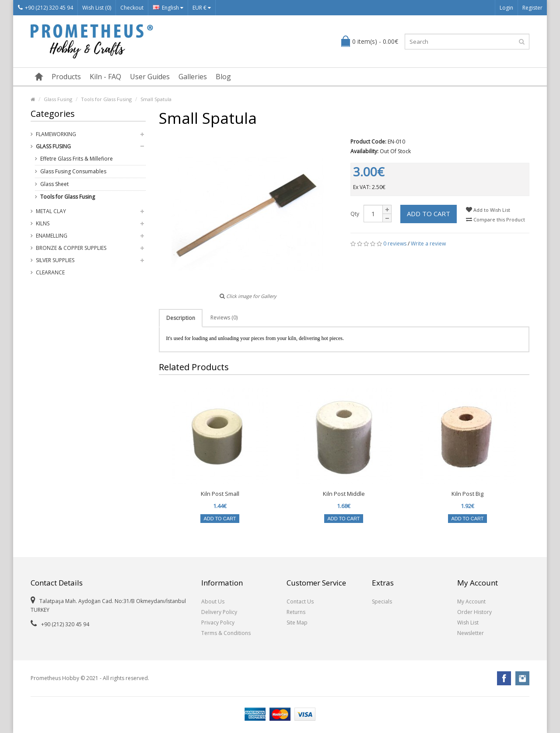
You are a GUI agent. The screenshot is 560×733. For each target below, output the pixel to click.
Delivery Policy (219, 612)
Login (506, 8)
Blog (223, 77)
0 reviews (395, 244)
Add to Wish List (488, 210)
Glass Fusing (58, 99)
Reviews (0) (224, 317)
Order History (474, 612)
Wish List (468, 623)
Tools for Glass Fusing (106, 99)
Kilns (43, 223)
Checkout (132, 8)
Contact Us (300, 601)
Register (532, 8)
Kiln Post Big (467, 494)
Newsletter (471, 633)
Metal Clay (51, 211)
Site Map (297, 623)
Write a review (428, 244)
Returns (296, 612)
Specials (382, 601)
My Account (471, 601)
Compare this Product (495, 219)
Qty (355, 214)
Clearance (50, 272)
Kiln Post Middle (344, 494)
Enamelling (52, 236)
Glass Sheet (54, 184)
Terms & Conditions (226, 633)
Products (66, 77)
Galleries (193, 77)
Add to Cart (429, 214)
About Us (213, 601)
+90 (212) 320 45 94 (45, 8)
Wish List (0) (97, 8)
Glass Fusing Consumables (73, 171)
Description (181, 318)
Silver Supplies (55, 260)
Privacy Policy (218, 623)
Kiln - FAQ (105, 77)
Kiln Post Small (220, 494)
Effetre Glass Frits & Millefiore (77, 159)
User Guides (150, 77)
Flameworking (56, 134)
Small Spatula (156, 99)
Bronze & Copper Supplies (71, 248)
